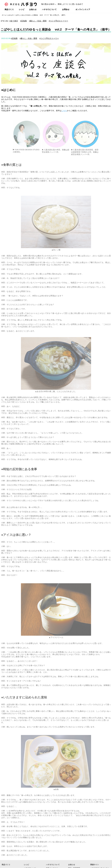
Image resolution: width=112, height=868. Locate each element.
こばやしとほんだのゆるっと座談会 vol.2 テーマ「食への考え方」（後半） (40, 15)
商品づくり (9, 9)
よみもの (10, 15)
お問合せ (66, 9)
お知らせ (33, 9)
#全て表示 (14, 21)
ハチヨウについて (49, 9)
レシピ (22, 9)
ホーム (4, 15)
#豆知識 (23, 21)
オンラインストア (83, 9)
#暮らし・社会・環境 (38, 21)
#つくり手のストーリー (58, 21)
